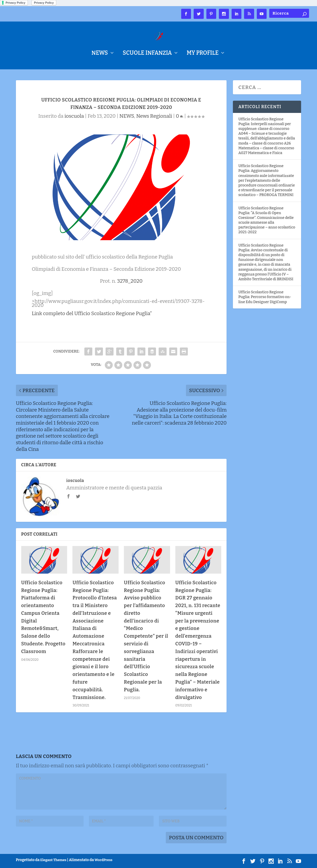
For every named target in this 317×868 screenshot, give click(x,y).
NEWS (100, 54)
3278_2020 (130, 281)
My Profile (203, 54)
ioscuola (74, 116)
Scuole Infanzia (147, 54)
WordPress (103, 860)
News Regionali (154, 116)
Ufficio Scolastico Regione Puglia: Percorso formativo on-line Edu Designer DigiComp (265, 297)
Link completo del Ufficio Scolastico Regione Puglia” (92, 313)
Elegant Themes (53, 860)
